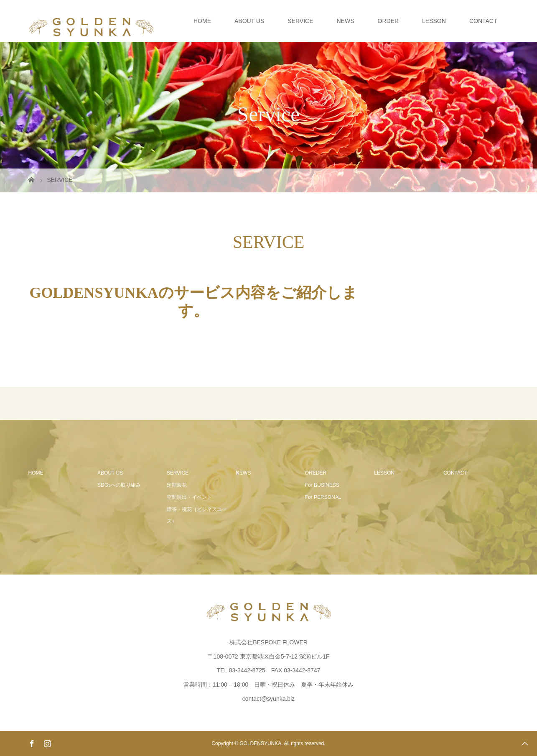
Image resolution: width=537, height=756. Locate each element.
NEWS (346, 21)
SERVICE (300, 21)
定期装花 (177, 485)
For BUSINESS (322, 485)
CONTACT (483, 21)
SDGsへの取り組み (119, 485)
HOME (202, 21)
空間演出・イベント (189, 497)
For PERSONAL (323, 497)
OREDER (316, 473)
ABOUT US (249, 21)
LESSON (434, 21)
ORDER (388, 21)
